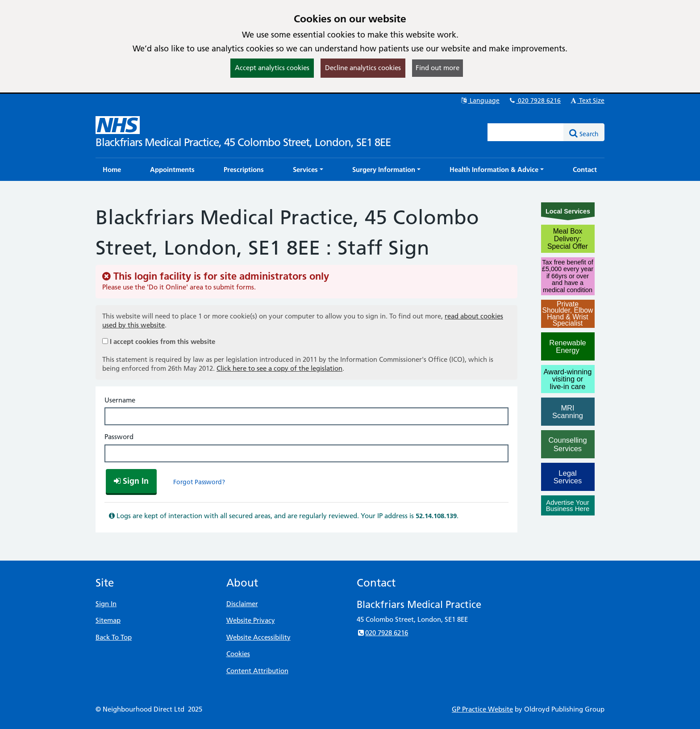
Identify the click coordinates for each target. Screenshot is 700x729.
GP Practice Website (482, 709)
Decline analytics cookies (363, 68)
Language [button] (480, 101)
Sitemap (108, 620)
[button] (308, 170)
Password (119, 437)
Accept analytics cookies (272, 68)
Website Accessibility (258, 637)
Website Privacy (251, 620)
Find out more (437, 68)
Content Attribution (257, 671)
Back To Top (114, 637)
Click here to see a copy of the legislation (279, 368)
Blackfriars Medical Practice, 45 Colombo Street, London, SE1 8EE (243, 142)
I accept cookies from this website (162, 341)
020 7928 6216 (534, 101)
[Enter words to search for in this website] (526, 132)
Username (120, 400)
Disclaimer (242, 604)
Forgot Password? (199, 482)
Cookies (238, 654)
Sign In (106, 604)
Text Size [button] (587, 101)
